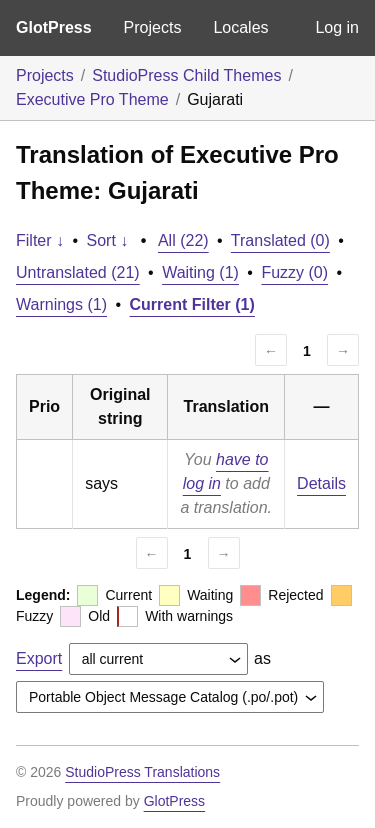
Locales (240, 27)
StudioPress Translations (142, 772)
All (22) (183, 240)
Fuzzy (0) (294, 272)
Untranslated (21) (78, 272)
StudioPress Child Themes (186, 75)
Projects (153, 27)
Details (321, 483)
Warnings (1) (61, 304)
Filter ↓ (40, 240)
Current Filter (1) (192, 304)
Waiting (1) (200, 272)
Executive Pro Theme (92, 99)
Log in (337, 27)
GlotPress (54, 27)
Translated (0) (280, 240)
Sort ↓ (108, 240)
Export (39, 658)
